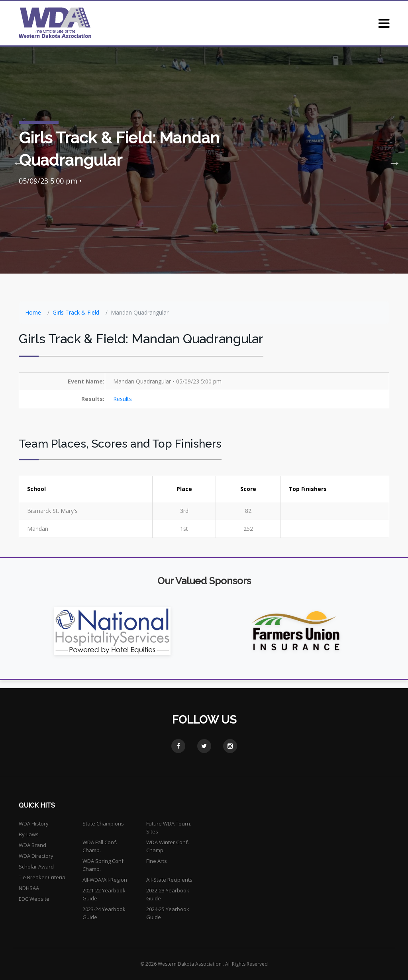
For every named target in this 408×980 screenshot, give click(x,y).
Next (392, 160)
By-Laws (29, 834)
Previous (16, 160)
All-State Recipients (169, 880)
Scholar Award (36, 867)
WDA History (34, 824)
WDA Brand (32, 845)
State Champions (103, 824)
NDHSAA (29, 888)
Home (33, 312)
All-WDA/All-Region (105, 880)
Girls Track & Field (76, 312)
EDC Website (34, 899)
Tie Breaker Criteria (42, 877)
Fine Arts (157, 861)
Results (123, 399)
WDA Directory (36, 856)
